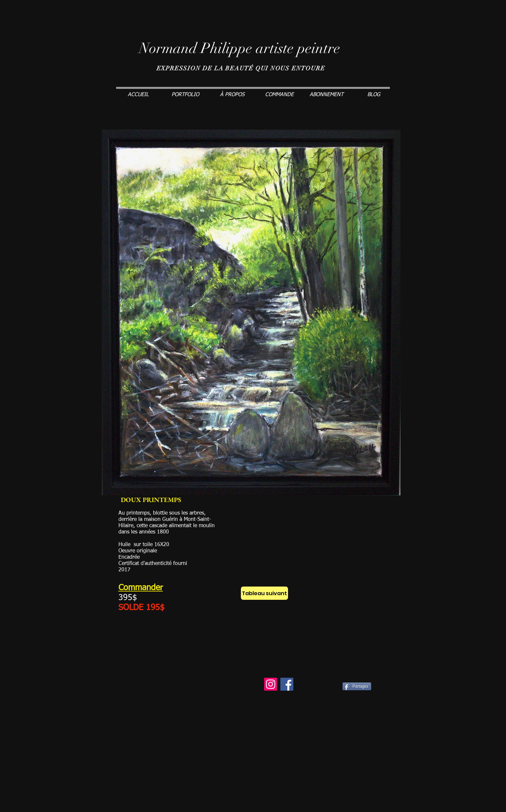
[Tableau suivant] (264, 593)
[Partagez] (357, 686)
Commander (141, 588)
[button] (185, 95)
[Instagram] (271, 684)
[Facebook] (287, 684)
